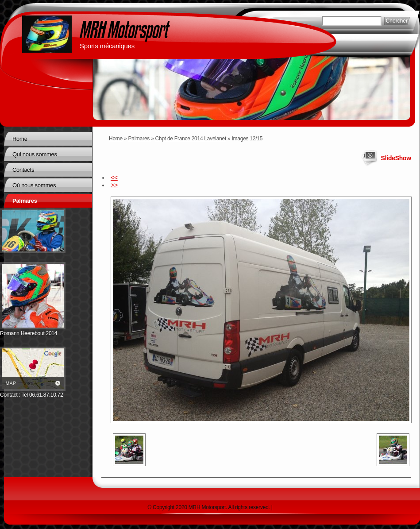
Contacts (23, 170)
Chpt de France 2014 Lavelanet (191, 139)
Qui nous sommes (35, 154)
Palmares (140, 139)
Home (116, 139)
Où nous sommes (34, 185)
